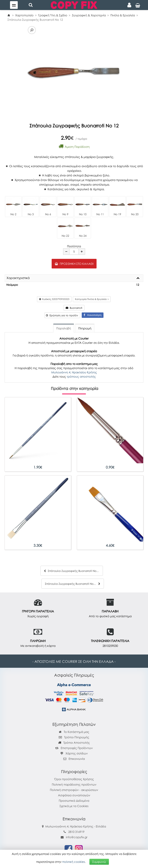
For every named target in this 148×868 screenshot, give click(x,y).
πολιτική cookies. (74, 862)
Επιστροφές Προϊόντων (74, 748)
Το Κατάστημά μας (74, 732)
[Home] (9, 15)
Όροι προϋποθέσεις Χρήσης (74, 779)
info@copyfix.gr (74, 837)
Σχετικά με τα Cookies (74, 806)
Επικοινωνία (77, 759)
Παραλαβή (64, 328)
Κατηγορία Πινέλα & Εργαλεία (92, 299)
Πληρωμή (85, 328)
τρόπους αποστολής (81, 376)
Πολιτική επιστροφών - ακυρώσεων (74, 790)
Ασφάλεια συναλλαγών (74, 795)
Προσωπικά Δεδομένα (74, 801)
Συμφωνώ (99, 862)
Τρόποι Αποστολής (74, 743)
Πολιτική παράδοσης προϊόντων (74, 784)
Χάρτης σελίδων (74, 753)
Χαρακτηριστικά (18, 278)
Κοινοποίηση (92, 315)
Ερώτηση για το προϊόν (62, 315)
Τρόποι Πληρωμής (74, 737)
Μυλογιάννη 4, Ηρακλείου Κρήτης (74, 372)
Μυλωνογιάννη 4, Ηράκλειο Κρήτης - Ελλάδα (76, 826)
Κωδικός (54, 299)
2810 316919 (76, 832)
